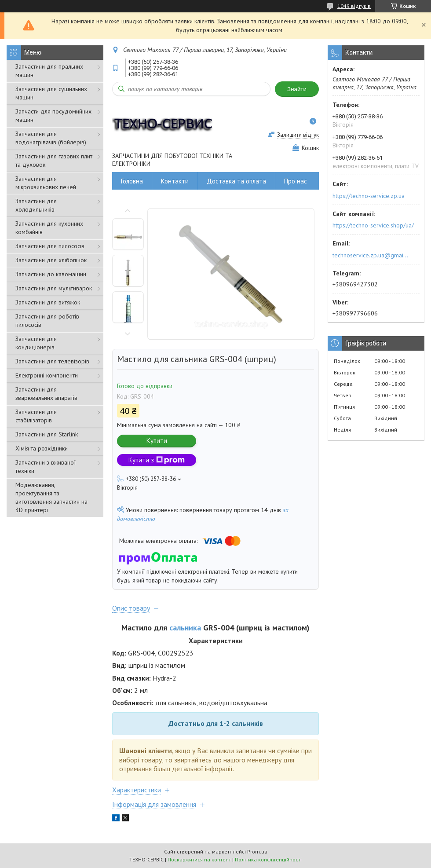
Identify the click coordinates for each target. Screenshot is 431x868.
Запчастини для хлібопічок (51, 260)
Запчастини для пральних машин (49, 71)
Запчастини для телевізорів (52, 361)
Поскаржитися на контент (199, 859)
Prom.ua (257, 852)
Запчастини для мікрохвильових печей (46, 183)
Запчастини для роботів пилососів (47, 320)
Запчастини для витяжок (48, 302)
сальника (185, 628)
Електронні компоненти (47, 375)
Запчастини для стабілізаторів (36, 416)
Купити (157, 441)
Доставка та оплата (236, 181)
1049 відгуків (354, 6)
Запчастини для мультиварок (54, 288)
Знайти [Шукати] (297, 89)
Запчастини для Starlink (47, 434)
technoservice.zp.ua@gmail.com (371, 255)
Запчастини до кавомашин (51, 274)
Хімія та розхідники (42, 448)
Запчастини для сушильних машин (51, 93)
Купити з (157, 460)
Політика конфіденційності (268, 859)
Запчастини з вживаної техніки (46, 467)
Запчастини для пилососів (50, 246)
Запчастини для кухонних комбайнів (49, 228)
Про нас (296, 181)
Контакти (175, 181)
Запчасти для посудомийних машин (53, 115)
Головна (132, 181)
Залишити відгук (298, 135)
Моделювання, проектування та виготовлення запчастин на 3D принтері (51, 497)
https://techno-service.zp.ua (369, 196)
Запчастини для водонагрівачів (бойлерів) (51, 138)
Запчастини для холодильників (36, 205)
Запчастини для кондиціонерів (36, 343)
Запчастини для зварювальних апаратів (46, 394)
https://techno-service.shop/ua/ (373, 225)
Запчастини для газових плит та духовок (54, 160)
